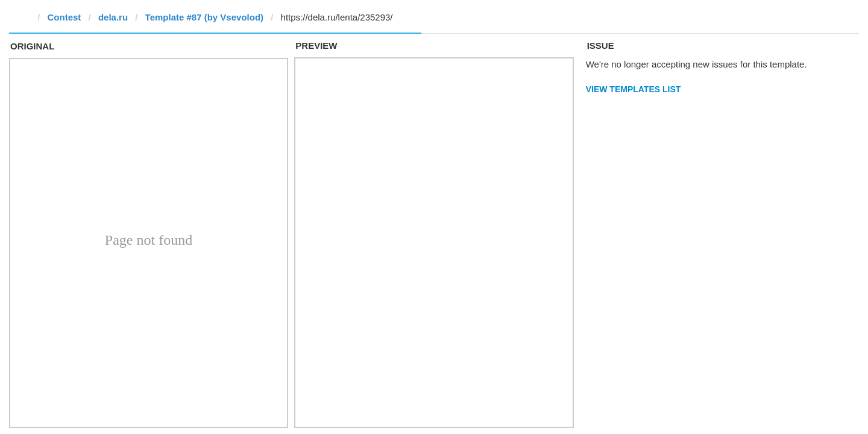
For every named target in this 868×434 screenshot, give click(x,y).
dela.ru (113, 17)
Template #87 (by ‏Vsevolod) (204, 17)
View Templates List (634, 89)
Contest (64, 17)
